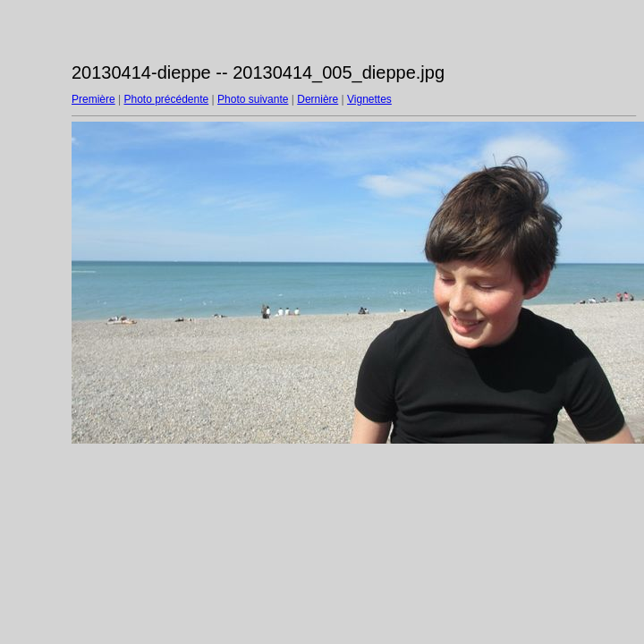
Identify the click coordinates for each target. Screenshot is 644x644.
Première (93, 99)
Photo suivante (253, 99)
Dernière (318, 99)
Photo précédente (166, 99)
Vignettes (369, 99)
